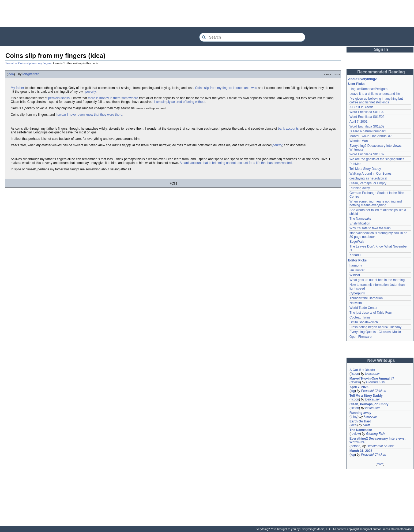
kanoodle (370, 417)
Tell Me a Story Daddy (365, 169)
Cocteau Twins (360, 317)
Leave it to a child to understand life (375, 94)
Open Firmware (361, 337)
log (353, 391)
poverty (91, 92)
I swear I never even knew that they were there (89, 115)
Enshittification (360, 223)
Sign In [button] (381, 49)
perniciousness (59, 98)
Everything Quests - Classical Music (375, 332)
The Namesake (360, 219)
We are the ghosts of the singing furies (377, 159)
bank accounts (288, 129)
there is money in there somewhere (113, 98)
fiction (355, 374)
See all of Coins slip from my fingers (28, 63)
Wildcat (355, 275)
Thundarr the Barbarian (366, 298)
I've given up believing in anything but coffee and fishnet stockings (376, 100)
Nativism (356, 303)
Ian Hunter (357, 270)
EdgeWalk (357, 242)
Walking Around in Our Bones (370, 174)
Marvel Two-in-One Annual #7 (371, 136)
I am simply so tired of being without (180, 102)
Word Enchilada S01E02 (367, 112)
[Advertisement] (207, 13)
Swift (366, 425)
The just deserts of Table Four (371, 313)
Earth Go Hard (360, 421)
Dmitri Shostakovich (364, 322)
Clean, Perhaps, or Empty (368, 183)
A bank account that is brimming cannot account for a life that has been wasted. (236, 163)
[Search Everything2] (252, 37)
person (355, 446)
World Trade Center (364, 308)
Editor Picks (357, 260)
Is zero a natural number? (368, 131)
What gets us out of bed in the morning (377, 280)
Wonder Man (359, 141)
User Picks (356, 84)
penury (277, 145)
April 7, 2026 (359, 387)
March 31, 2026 (361, 451)
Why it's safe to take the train (370, 228)
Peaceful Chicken (373, 391)
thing (354, 417)
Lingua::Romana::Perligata (368, 89)
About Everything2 (362, 79)
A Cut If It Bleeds (361, 107)
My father (17, 88)
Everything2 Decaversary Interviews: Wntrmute (377, 440)
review (355, 382)
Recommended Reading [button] (381, 72)
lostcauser (373, 374)
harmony (356, 265)
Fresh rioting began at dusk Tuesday (375, 327)
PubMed (355, 164)
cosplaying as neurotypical (368, 178)
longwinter (31, 74)
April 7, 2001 (358, 122)
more (380, 464)
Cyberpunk (357, 293)
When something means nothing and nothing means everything (376, 203)
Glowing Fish (375, 382)
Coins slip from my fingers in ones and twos (226, 88)
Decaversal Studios (380, 446)
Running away (360, 188)
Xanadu (355, 255)
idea (11, 74)
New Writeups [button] (381, 360)
